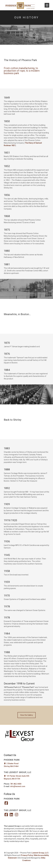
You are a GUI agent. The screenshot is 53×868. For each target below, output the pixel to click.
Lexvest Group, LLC (40, 853)
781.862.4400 (16, 784)
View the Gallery (27, 715)
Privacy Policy (27, 855)
